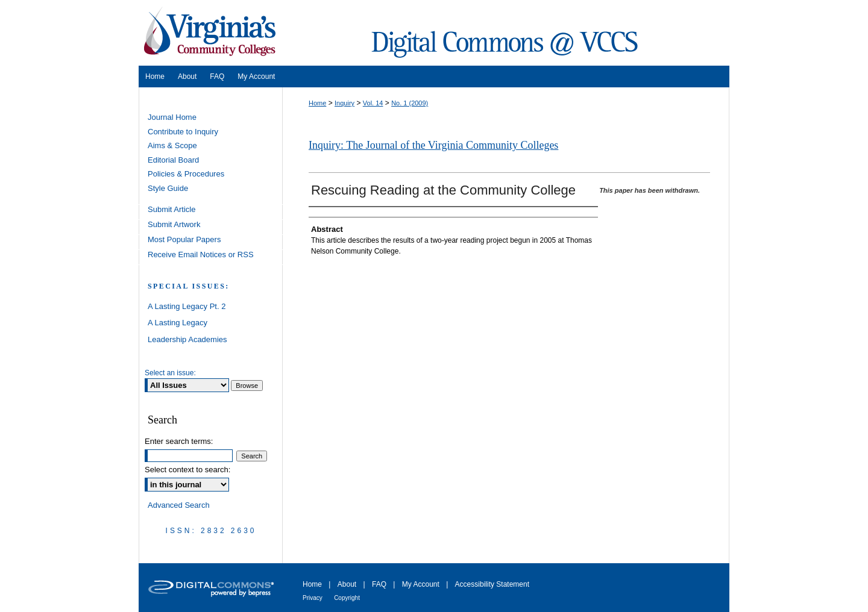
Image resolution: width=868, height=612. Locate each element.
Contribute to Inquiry (183, 132)
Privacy (313, 598)
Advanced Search (179, 505)
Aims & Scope (172, 145)
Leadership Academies (187, 339)
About (347, 584)
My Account (421, 584)
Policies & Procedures (186, 174)
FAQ (379, 584)
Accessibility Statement (492, 584)
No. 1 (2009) (410, 103)
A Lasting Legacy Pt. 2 (187, 306)
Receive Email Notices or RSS (201, 254)
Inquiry (344, 103)
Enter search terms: (179, 441)
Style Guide (168, 188)
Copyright (347, 598)
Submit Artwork (174, 224)
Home (317, 103)
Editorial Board (173, 160)
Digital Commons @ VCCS (506, 33)
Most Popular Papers (184, 239)
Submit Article (171, 209)
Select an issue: (170, 373)
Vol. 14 (373, 103)
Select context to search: (187, 470)
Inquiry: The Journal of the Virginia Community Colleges (433, 145)
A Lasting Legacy (178, 323)
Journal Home (172, 117)
